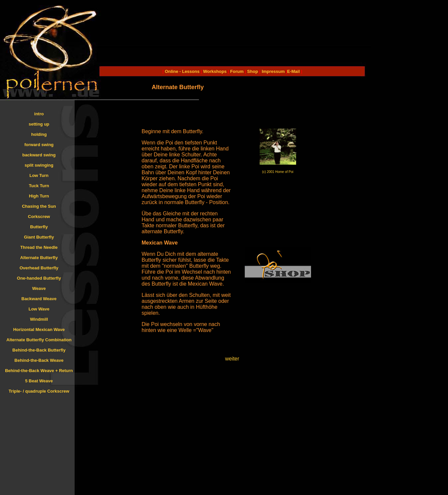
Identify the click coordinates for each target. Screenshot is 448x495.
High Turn (39, 196)
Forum (237, 71)
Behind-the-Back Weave (39, 360)
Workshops (215, 71)
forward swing (39, 145)
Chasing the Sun (39, 206)
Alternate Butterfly (39, 258)
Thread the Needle (39, 247)
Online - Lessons (183, 71)
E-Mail (293, 71)
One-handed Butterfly (39, 278)
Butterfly (39, 227)
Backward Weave (39, 299)
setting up (39, 124)
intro (39, 114)
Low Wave (39, 309)
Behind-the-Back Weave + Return (39, 371)
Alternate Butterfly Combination (39, 340)
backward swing (39, 155)
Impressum (273, 71)
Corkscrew (39, 217)
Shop (253, 71)
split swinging (39, 165)
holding (39, 134)
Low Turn (39, 175)
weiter (232, 359)
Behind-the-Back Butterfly (39, 350)
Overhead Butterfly (39, 268)
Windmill (39, 319)
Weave (39, 288)
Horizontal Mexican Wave (39, 330)
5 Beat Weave (39, 381)
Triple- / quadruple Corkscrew (39, 391)
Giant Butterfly (39, 237)
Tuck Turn (39, 186)
